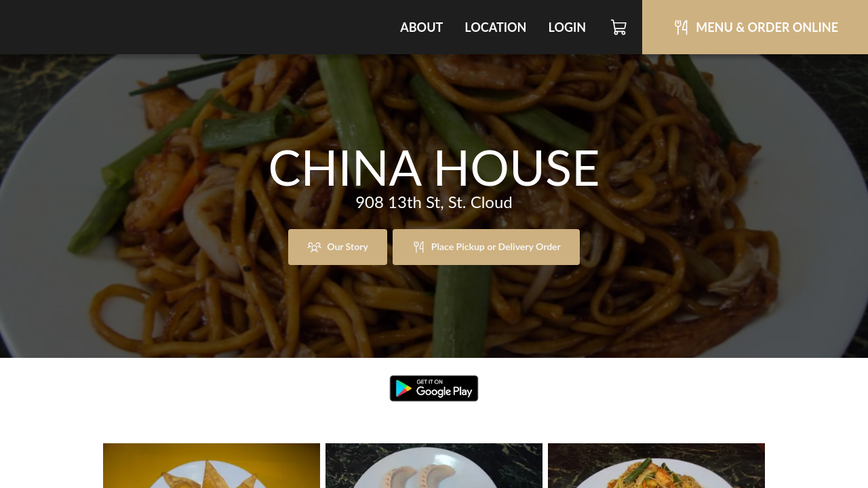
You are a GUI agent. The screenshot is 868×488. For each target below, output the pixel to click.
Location (495, 27)
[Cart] (619, 27)
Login (567, 27)
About (421, 27)
